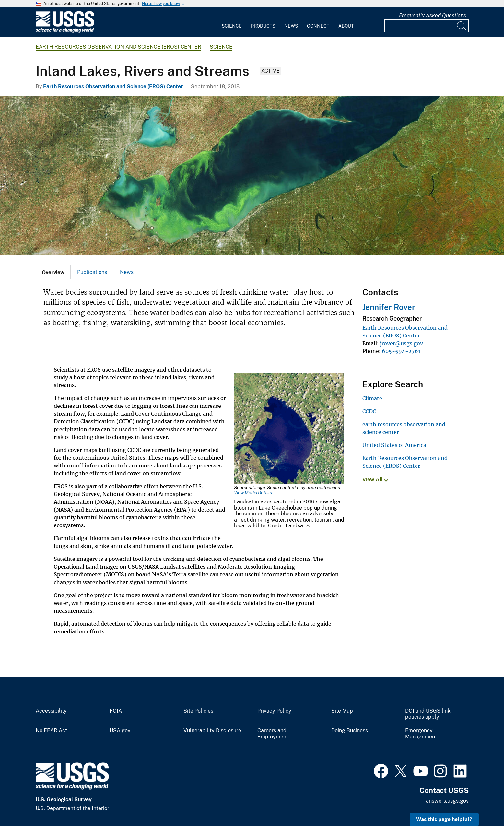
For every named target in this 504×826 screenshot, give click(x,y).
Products (263, 26)
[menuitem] (232, 22)
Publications (92, 272)
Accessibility (51, 711)
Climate (372, 398)
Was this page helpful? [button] (444, 819)
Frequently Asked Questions (433, 15)
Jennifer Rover (389, 307)
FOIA (116, 711)
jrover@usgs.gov (401, 343)
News (291, 26)
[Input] (427, 26)
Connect (318, 26)
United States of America (394, 445)
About (346, 26)
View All (375, 480)
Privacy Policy (274, 711)
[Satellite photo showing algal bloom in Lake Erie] (252, 175)
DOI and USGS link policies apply (428, 714)
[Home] (65, 31)
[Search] (462, 26)
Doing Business (350, 731)
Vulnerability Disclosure (212, 731)
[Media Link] (289, 429)
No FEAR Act (51, 731)
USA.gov (120, 731)
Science (232, 26)
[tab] (53, 272)
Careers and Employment (273, 734)
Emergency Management (421, 734)
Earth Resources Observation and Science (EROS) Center (118, 47)
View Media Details (253, 493)
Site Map (342, 711)
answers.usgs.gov (447, 801)
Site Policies (198, 711)
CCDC (369, 411)
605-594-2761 (401, 351)
